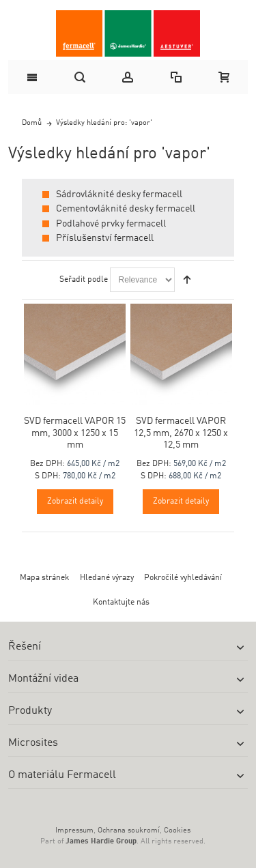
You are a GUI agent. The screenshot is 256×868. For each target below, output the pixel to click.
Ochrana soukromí (129, 831)
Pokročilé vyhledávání (183, 578)
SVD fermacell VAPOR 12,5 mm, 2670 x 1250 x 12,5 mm (181, 433)
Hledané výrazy (107, 578)
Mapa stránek (44, 578)
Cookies (177, 831)
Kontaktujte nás (121, 603)
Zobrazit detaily (75, 502)
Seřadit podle (84, 280)
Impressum (74, 831)
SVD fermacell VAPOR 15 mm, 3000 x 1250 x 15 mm (75, 433)
